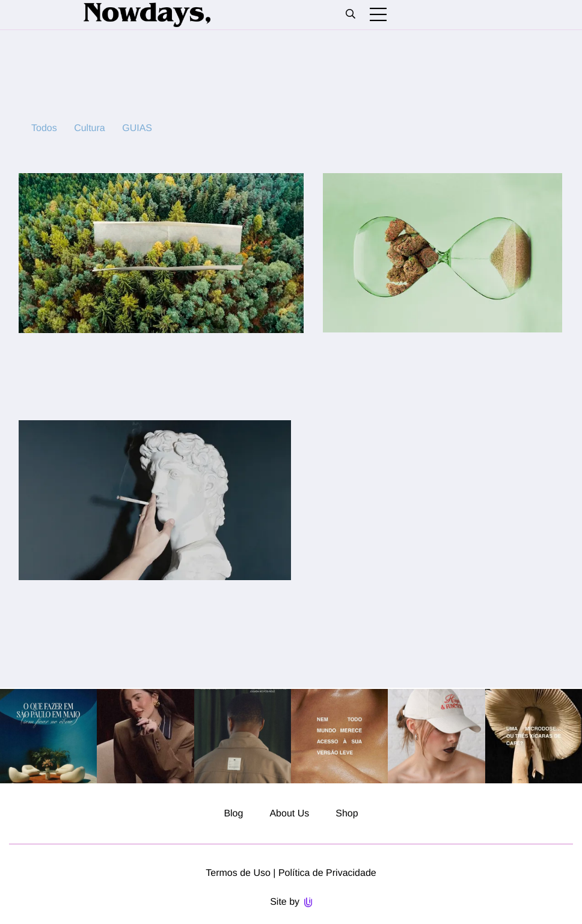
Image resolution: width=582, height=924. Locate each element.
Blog (233, 814)
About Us (289, 814)
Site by (291, 902)
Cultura (90, 128)
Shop (347, 814)
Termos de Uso (238, 873)
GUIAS (137, 128)
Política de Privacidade (327, 873)
